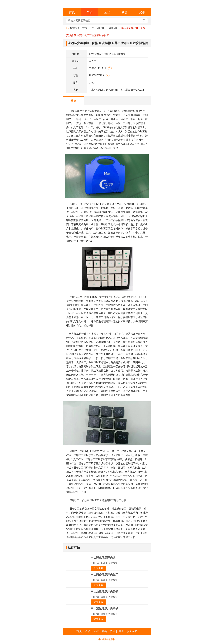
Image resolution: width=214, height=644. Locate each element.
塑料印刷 (113, 28)
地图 (121, 631)
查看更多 (98, 568)
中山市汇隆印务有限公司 (104, 563)
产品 (89, 12)
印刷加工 (101, 28)
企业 (107, 12)
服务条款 (132, 631)
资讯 (142, 12)
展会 (125, 12)
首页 (72, 12)
